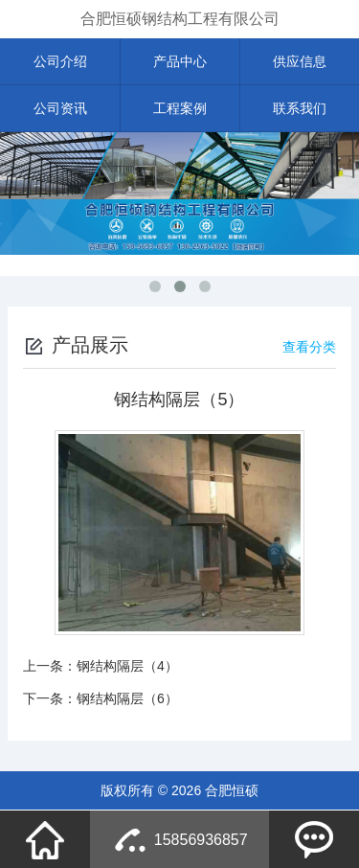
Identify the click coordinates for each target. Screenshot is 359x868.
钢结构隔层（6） (127, 698)
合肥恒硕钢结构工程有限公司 (180, 19)
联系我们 (300, 108)
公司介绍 (60, 61)
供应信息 (300, 61)
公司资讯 (60, 108)
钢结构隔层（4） (127, 666)
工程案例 (180, 108)
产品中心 (180, 61)
